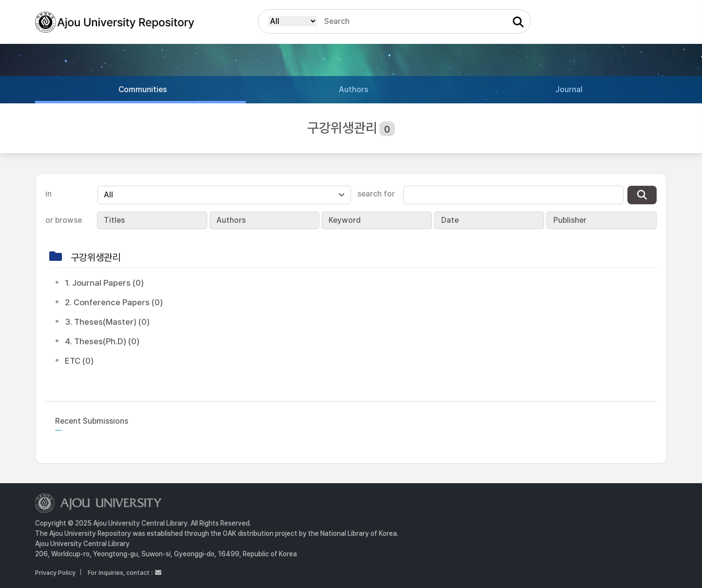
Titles (114, 220)
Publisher (570, 220)
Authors (231, 220)
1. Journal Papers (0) (104, 283)
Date (450, 220)
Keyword (345, 220)
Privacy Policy (55, 573)
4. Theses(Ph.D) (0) (102, 341)
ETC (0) (79, 361)
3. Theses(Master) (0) (107, 322)
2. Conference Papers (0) (114, 302)
